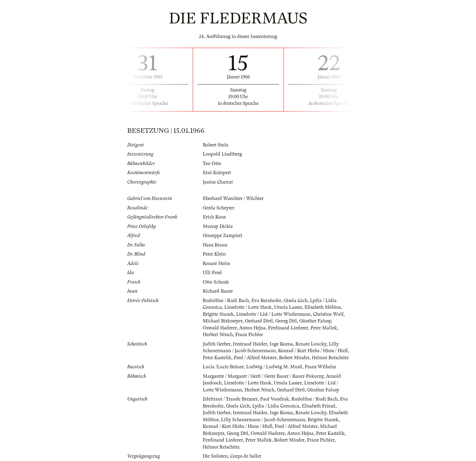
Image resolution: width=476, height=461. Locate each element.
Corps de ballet (246, 456)
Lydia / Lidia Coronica (276, 406)
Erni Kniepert (217, 173)
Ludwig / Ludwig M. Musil (274, 367)
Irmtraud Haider (250, 344)
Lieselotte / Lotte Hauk (248, 307)
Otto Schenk (216, 282)
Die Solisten (215, 456)
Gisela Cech (296, 301)
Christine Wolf (328, 314)
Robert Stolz (216, 145)
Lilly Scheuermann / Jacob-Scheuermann (263, 420)
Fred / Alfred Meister (255, 358)
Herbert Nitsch (218, 335)
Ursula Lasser (288, 307)
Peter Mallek (324, 328)
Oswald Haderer (220, 328)
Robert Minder (294, 358)
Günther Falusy (315, 321)
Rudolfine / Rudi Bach (226, 301)
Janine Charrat (218, 182)
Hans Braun (215, 245)
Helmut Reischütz (330, 358)
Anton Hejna (252, 328)
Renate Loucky (311, 344)
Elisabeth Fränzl (319, 406)
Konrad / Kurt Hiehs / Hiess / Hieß (313, 351)
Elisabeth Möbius (323, 307)
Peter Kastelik (217, 358)
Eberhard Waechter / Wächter (233, 198)
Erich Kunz (214, 217)
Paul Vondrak (275, 399)
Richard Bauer (218, 291)
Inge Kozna (281, 344)
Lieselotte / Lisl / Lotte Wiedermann (273, 314)
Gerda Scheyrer (219, 208)
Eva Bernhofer (266, 301)
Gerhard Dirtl (259, 321)
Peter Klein (214, 254)
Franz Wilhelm (320, 367)
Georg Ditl (286, 321)
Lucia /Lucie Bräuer (223, 367)
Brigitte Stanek (218, 314)
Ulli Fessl (212, 273)
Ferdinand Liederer (288, 328)
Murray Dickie (218, 226)
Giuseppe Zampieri (223, 236)
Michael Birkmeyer (223, 321)
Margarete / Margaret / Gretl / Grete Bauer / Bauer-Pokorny (263, 376)
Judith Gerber (217, 344)
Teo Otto (212, 163)
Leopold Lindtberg (222, 154)
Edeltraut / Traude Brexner (230, 399)
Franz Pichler (249, 335)
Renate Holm (216, 263)
